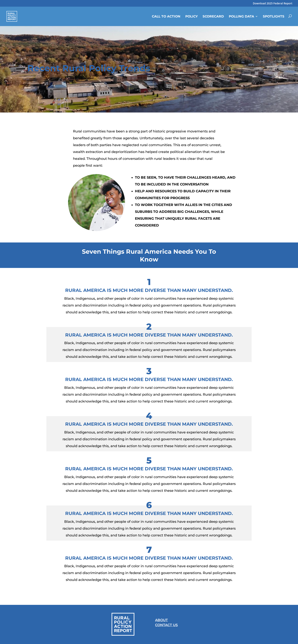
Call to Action (166, 16)
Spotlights (274, 16)
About (161, 620)
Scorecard (213, 16)
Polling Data (241, 16)
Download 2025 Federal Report (273, 4)
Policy (191, 16)
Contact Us (166, 625)
